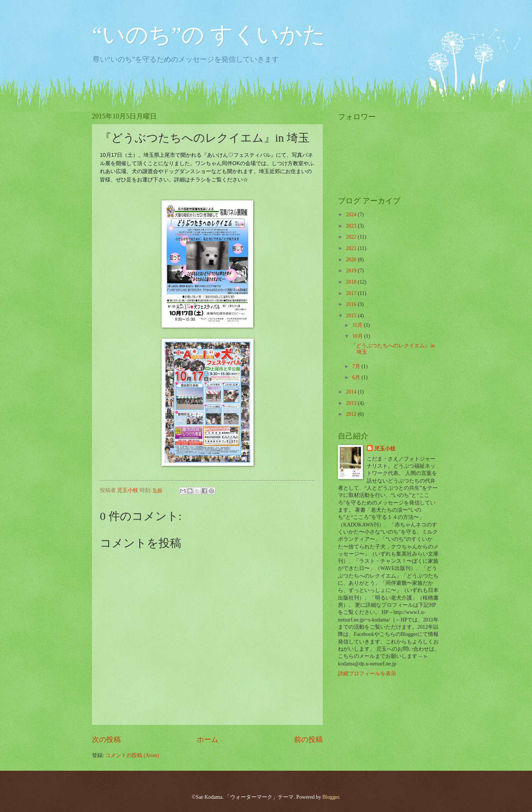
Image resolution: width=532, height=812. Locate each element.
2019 (352, 271)
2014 (352, 392)
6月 (357, 377)
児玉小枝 (385, 449)
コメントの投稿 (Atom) (132, 755)
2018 (352, 282)
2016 (352, 304)
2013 (352, 403)
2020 (352, 260)
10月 (358, 336)
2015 (352, 316)
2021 (352, 248)
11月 (358, 325)
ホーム (208, 739)
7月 (357, 366)
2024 (352, 215)
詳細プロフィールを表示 (367, 674)
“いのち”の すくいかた (209, 35)
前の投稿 (308, 739)
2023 (352, 226)
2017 (352, 293)
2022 (352, 237)
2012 (352, 414)
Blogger (331, 797)
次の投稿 (106, 739)
